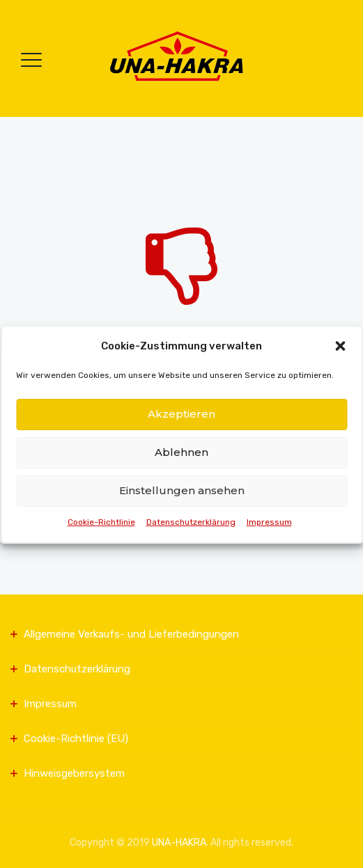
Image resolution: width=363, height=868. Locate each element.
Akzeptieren (181, 414)
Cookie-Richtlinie (101, 522)
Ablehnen (181, 452)
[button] (340, 346)
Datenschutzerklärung (191, 522)
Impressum (269, 522)
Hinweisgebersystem (74, 773)
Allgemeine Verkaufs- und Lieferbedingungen (131, 634)
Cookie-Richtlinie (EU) (76, 739)
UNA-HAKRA (179, 843)
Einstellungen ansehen (182, 490)
